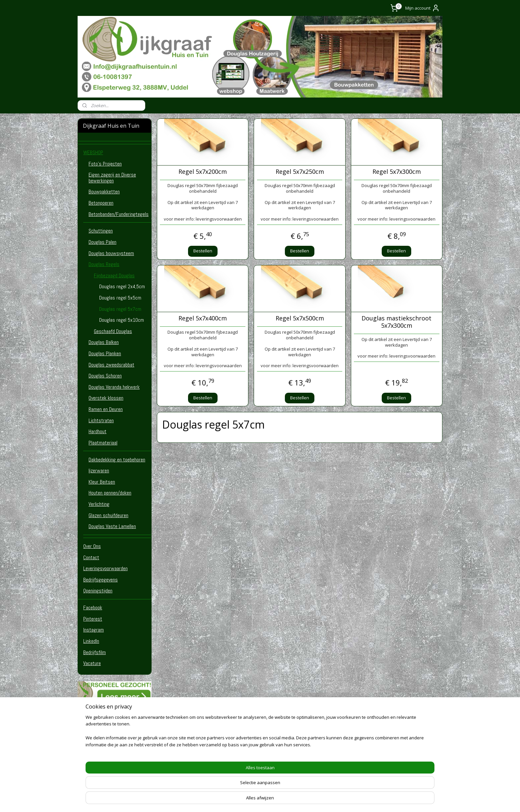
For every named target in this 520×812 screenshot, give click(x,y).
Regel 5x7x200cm (203, 172)
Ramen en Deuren (106, 409)
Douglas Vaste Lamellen (112, 526)
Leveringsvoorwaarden (105, 568)
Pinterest (93, 619)
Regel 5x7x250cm (300, 172)
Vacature (92, 663)
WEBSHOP (93, 152)
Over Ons (92, 546)
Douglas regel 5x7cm (120, 309)
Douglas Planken (105, 353)
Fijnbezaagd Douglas (114, 275)
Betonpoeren (101, 203)
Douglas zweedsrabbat (111, 365)
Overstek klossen (106, 398)
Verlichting (99, 504)
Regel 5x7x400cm (203, 318)
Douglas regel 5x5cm (120, 298)
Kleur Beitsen (102, 482)
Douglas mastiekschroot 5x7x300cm (396, 322)
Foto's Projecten (105, 164)
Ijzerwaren (99, 471)
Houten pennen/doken (110, 493)
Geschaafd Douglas (113, 331)
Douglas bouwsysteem (111, 253)
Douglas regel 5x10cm (122, 320)
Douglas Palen (102, 242)
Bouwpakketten (104, 192)
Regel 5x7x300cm (397, 172)
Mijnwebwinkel (339, 800)
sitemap (242, 800)
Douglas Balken (104, 342)
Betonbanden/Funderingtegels (119, 214)
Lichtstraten (101, 420)
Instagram (94, 630)
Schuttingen (101, 231)
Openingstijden (98, 591)
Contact (91, 557)
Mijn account (422, 8)
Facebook (93, 608)
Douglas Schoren (105, 376)
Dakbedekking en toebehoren (117, 460)
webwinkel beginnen (281, 800)
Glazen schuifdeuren (108, 515)
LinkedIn (91, 641)
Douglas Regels (104, 264)
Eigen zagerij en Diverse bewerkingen (112, 178)
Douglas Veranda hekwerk (114, 387)
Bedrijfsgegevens (100, 580)
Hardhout (97, 431)
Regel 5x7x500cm (300, 318)
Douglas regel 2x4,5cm (122, 286)
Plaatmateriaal (103, 443)
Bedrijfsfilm (95, 652)
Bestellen (203, 251)
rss (256, 800)
